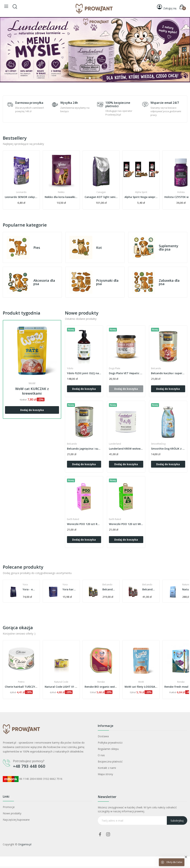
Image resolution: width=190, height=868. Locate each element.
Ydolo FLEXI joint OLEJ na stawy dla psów (84, 373)
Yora (25, 585)
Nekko (101, 192)
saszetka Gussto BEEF (21, 197)
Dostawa (103, 736)
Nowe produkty (12, 813)
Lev (21, 682)
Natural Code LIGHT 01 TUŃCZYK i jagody (101, 687)
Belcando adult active (149, 589)
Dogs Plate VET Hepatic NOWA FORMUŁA (126, 373)
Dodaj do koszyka (32, 410)
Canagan (141, 192)
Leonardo (61, 192)
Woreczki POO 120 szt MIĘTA (126, 524)
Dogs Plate (115, 368)
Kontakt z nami (107, 768)
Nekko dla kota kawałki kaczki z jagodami (101, 197)
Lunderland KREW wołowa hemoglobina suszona (126, 449)
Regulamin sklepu (108, 749)
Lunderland (115, 444)
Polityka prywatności (110, 743)
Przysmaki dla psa (107, 282)
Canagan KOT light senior (141, 197)
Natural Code (101, 682)
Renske (141, 682)
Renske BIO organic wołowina (141, 687)
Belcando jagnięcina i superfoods (84, 449)
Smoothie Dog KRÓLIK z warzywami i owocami (168, 449)
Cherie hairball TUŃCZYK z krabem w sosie (61, 687)
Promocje (9, 807)
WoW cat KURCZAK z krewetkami (32, 391)
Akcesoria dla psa (44, 282)
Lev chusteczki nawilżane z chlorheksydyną (21, 687)
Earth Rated (73, 519)
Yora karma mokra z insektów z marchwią (109, 589)
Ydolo (70, 368)
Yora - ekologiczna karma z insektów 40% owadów (69, 589)
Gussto (21, 192)
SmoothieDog (158, 444)
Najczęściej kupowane (16, 820)
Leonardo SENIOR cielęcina (61, 197)
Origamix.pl (25, 844)
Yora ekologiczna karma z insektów (29, 589)
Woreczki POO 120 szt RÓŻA (84, 524)
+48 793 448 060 (29, 766)
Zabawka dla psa (169, 282)
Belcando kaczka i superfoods (168, 373)
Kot (99, 248)
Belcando (156, 368)
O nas (101, 755)
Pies (37, 248)
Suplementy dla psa (169, 248)
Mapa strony (105, 774)
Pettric (61, 682)
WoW (32, 383)
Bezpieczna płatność (110, 761)
